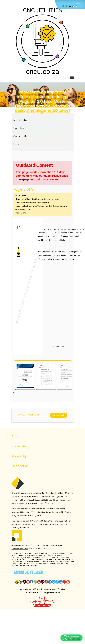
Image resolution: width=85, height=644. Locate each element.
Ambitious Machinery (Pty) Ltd (51, 589)
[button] (72, 638)
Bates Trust (28, 500)
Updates (19, 128)
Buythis (32, 199)
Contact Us (20, 136)
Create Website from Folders (51, 524)
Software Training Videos (32, 515)
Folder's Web (30, 524)
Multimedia (20, 120)
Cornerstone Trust (20, 549)
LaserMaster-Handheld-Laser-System (33, 203)
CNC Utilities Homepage (48, 199)
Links (16, 144)
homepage (23, 179)
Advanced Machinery (21, 512)
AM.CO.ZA (22, 199)
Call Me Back (59, 415)
